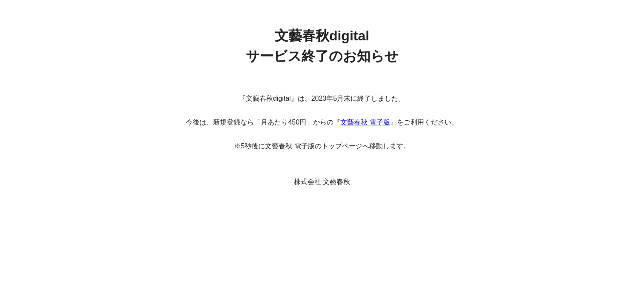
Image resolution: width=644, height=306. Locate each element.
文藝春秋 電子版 (365, 122)
